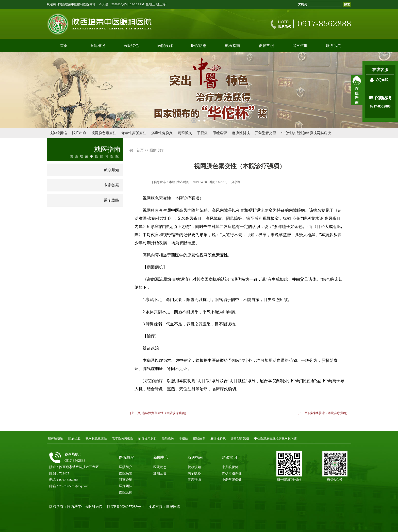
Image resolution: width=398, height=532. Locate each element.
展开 (357, 90)
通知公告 (160, 473)
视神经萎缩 (58, 133)
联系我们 (334, 46)
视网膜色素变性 (104, 133)
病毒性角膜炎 (162, 133)
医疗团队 (126, 486)
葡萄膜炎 (185, 133)
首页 (64, 46)
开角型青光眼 (266, 133)
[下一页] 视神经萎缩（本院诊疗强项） (323, 413)
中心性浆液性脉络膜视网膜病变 (306, 133)
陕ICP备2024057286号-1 (126, 507)
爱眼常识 (266, 46)
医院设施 (165, 46)
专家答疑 (111, 185)
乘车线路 (111, 200)
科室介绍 (126, 480)
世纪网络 (173, 507)
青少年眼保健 (232, 473)
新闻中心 (161, 457)
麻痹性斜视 (241, 133)
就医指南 (233, 46)
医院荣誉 (126, 473)
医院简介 (126, 467)
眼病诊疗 (157, 150)
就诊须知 (111, 170)
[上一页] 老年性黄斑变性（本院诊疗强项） (159, 413)
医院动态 (199, 46)
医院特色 (131, 46)
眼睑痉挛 (220, 133)
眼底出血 (79, 133)
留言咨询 (300, 46)
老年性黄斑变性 (134, 133)
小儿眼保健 (230, 467)
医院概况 (97, 46)
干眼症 (202, 133)
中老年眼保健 (232, 480)
